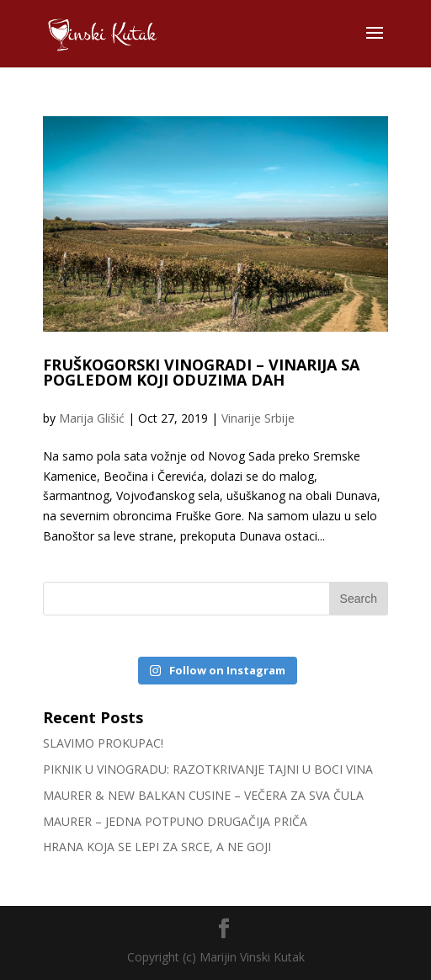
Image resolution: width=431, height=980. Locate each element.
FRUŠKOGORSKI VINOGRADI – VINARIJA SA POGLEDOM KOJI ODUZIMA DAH (201, 372)
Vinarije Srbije (258, 418)
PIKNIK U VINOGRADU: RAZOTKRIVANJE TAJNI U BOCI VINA (208, 769)
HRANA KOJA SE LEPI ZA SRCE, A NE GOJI (157, 847)
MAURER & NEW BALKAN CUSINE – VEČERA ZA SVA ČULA (203, 795)
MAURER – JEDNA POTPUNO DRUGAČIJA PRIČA (175, 821)
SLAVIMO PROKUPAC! (103, 743)
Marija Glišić (92, 418)
